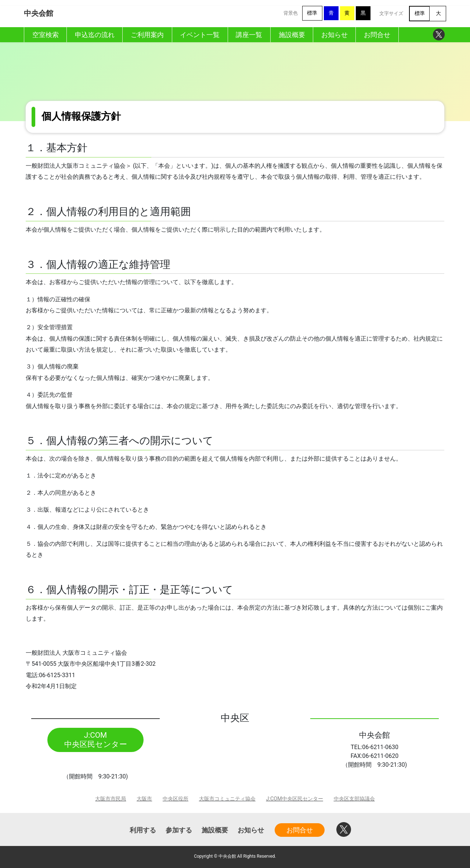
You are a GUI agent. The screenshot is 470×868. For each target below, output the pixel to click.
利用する (143, 830)
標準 (312, 13)
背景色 (291, 13)
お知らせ (251, 830)
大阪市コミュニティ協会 (227, 799)
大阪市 (144, 799)
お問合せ (300, 830)
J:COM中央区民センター (295, 799)
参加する (179, 830)
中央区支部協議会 (354, 799)
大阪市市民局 (111, 799)
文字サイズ (391, 13)
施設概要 (215, 830)
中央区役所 (176, 799)
